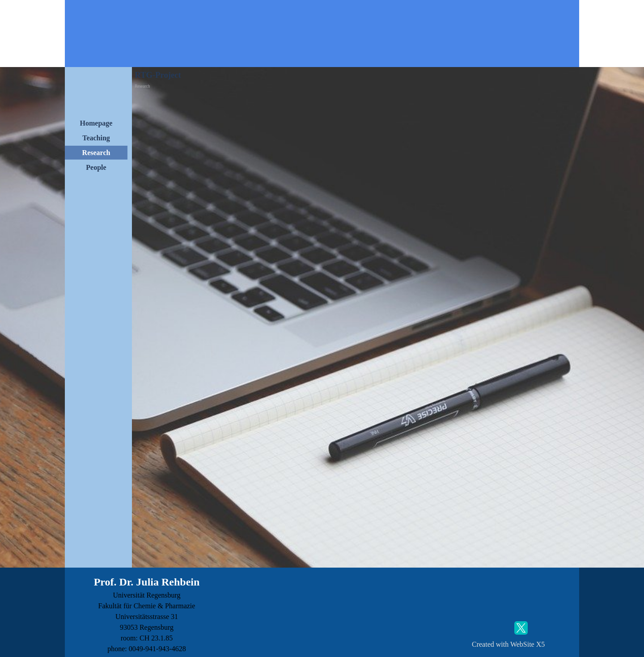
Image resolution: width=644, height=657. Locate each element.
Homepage (96, 123)
